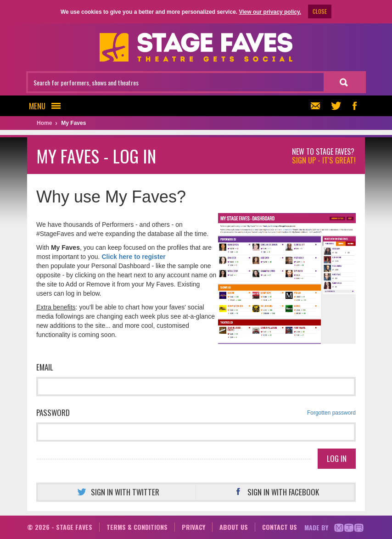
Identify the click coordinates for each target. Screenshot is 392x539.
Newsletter (314, 106)
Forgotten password (331, 413)
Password (196, 413)
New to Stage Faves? (324, 156)
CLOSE (320, 11)
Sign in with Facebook (275, 492)
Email (45, 367)
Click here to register (133, 257)
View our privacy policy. (270, 12)
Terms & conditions (137, 527)
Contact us (280, 527)
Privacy (193, 527)
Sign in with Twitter (117, 492)
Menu (48, 106)
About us (234, 527)
